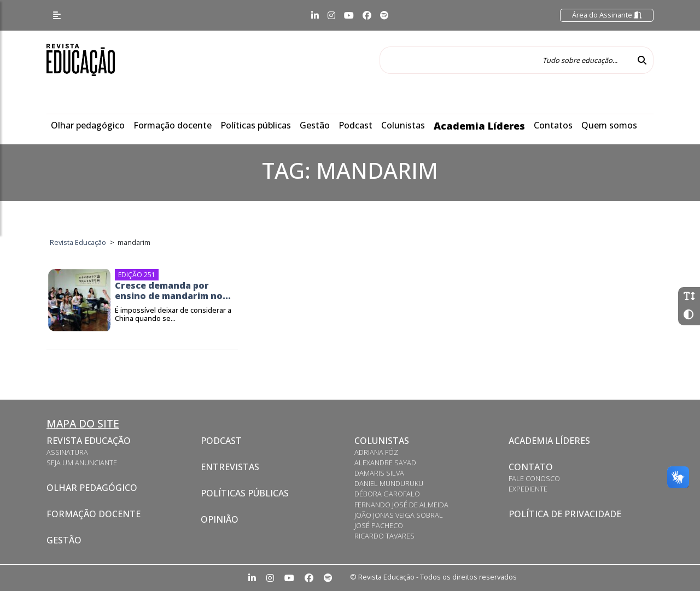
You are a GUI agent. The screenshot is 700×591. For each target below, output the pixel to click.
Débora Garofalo (387, 494)
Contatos (553, 125)
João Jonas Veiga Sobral (399, 515)
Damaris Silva (379, 473)
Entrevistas (230, 467)
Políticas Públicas (245, 493)
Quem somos (609, 125)
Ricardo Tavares (384, 536)
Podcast (355, 125)
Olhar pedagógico (88, 125)
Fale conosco (534, 478)
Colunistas (403, 125)
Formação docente (173, 125)
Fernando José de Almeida (401, 505)
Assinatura (67, 452)
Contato (531, 467)
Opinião (220, 519)
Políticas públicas (256, 125)
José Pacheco (379, 525)
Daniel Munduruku (389, 483)
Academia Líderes (479, 126)
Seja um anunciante (82, 463)
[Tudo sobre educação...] (505, 60)
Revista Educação (89, 441)
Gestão (315, 125)
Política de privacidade (565, 514)
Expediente (528, 489)
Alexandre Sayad (385, 463)
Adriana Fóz (376, 452)
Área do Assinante (607, 15)
